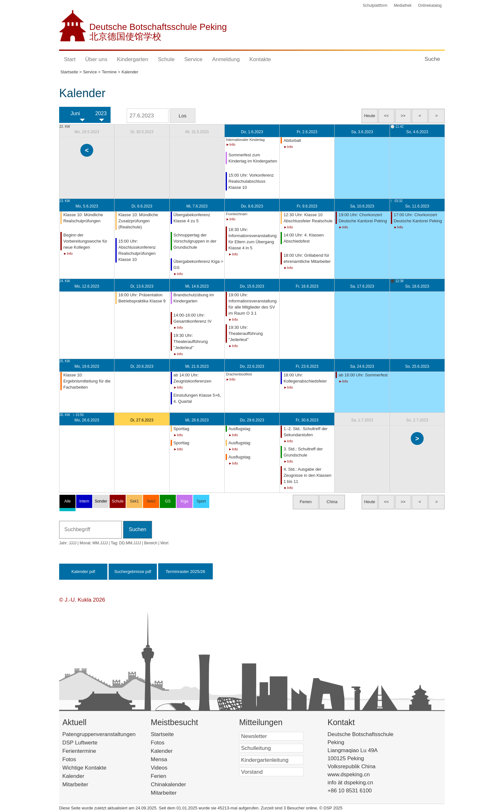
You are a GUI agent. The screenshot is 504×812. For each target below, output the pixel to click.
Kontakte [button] (260, 59)
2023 (101, 113)
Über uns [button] (96, 59)
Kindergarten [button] (133, 59)
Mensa (169, 759)
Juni (75, 113)
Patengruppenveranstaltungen (99, 734)
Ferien (167, 776)
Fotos (69, 759)
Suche (432, 59)
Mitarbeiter (75, 784)
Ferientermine (79, 751)
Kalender (73, 776)
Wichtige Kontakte (84, 768)
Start (70, 59)
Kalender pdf (83, 572)
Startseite (173, 734)
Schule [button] (166, 59)
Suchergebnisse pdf (133, 572)
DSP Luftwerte (80, 743)
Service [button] (193, 59)
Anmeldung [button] (226, 59)
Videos (169, 768)
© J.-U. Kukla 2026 (82, 600)
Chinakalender (177, 784)
